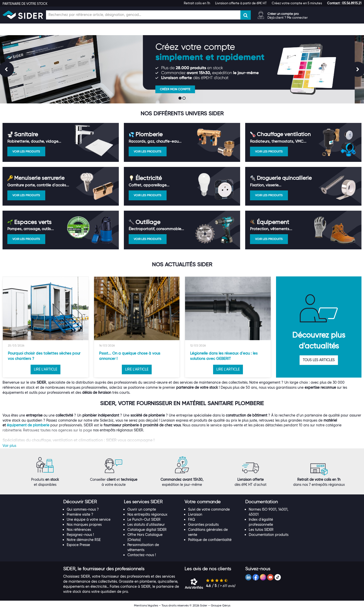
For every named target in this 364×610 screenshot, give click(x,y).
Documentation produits (269, 535)
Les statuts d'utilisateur (146, 525)
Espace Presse (78, 545)
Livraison (195, 514)
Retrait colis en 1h (197, 3)
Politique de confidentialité (210, 540)
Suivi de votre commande (209, 509)
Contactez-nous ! (142, 555)
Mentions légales (146, 605)
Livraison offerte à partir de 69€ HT (241, 3)
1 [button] (180, 99)
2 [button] (185, 99)
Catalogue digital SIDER (147, 530)
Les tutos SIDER (261, 530)
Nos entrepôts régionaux (147, 514)
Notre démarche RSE (84, 540)
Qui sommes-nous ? (83, 509)
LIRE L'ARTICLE (45, 369)
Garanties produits (203, 525)
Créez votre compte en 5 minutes (297, 3)
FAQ (191, 519)
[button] (344, 3)
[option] (46, 327)
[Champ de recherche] (143, 15)
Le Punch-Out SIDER (144, 519)
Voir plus (9, 446)
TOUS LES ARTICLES (319, 360)
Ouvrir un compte (142, 509)
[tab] (91, 502)
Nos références (79, 530)
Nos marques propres (84, 525)
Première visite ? (80, 514)
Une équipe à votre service (89, 519)
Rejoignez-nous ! (80, 535)
